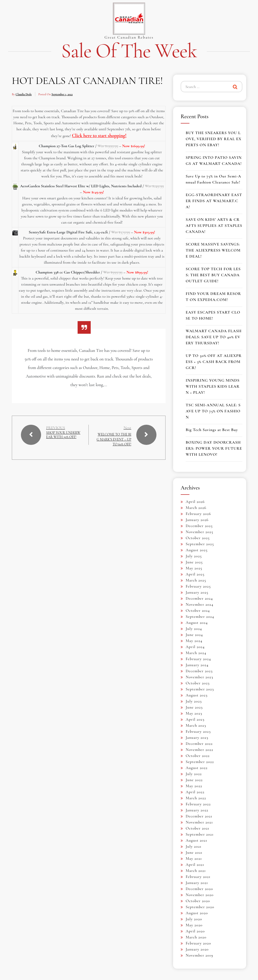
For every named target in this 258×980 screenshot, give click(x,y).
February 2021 (198, 877)
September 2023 (200, 689)
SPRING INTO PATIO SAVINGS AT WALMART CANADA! (214, 161)
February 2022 (198, 804)
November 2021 (199, 822)
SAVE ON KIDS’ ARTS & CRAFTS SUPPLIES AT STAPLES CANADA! (214, 226)
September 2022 (200, 762)
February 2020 (198, 943)
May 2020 (194, 925)
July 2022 (194, 774)
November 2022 (199, 750)
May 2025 (194, 568)
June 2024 (194, 635)
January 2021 (197, 883)
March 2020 (196, 937)
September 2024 (200, 617)
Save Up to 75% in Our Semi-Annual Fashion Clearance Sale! (213, 179)
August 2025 (197, 550)
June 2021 (194, 852)
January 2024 (197, 665)
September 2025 (200, 544)
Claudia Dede (24, 94)
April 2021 (195, 865)
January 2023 (197, 738)
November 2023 (199, 677)
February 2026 (198, 514)
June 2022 (194, 780)
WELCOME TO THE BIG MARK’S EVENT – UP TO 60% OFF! (114, 439)
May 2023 (194, 713)
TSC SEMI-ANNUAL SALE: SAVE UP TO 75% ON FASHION (213, 411)
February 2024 (198, 659)
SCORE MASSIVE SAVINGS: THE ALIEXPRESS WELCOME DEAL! (213, 250)
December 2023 (199, 671)
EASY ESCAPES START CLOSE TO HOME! (213, 315)
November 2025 (199, 532)
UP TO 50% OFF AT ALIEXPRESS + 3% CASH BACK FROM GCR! (214, 362)
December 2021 (199, 816)
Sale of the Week (129, 51)
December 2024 (199, 598)
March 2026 (196, 508)
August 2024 (197, 623)
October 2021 (198, 828)
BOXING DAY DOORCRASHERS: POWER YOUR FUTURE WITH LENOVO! (214, 448)
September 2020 (200, 907)
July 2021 (194, 846)
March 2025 (196, 580)
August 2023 (197, 695)
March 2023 (196, 725)
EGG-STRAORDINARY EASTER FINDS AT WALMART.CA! (214, 201)
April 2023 (195, 719)
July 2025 (194, 556)
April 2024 (195, 647)
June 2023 (194, 707)
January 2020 (197, 949)
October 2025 (198, 538)
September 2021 (200, 834)
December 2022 (199, 744)
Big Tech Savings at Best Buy (212, 430)
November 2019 (199, 955)
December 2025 (199, 526)
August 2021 (197, 840)
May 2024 (194, 641)
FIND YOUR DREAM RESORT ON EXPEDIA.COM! (213, 297)
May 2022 (194, 786)
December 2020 (199, 889)
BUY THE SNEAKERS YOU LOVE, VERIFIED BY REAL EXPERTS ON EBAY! (214, 139)
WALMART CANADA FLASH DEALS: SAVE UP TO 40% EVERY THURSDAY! (214, 337)
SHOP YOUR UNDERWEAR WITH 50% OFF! (63, 438)
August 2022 (197, 768)
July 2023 (194, 701)
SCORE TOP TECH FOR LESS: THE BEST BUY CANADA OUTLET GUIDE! (213, 275)
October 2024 (198, 610)
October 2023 (198, 683)
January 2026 (197, 520)
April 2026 (195, 502)
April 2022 (195, 792)
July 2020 (194, 919)
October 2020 (198, 901)
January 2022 (197, 810)
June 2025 (194, 562)
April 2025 (195, 574)
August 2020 (197, 913)
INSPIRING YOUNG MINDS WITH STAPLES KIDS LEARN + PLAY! (213, 386)
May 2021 (194, 859)
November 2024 (200, 604)
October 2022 (198, 756)
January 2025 (197, 592)
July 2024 (194, 629)
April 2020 (195, 931)
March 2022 (196, 798)
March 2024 (196, 653)
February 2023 (198, 731)
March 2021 (196, 871)
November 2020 (200, 895)
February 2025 (198, 586)
